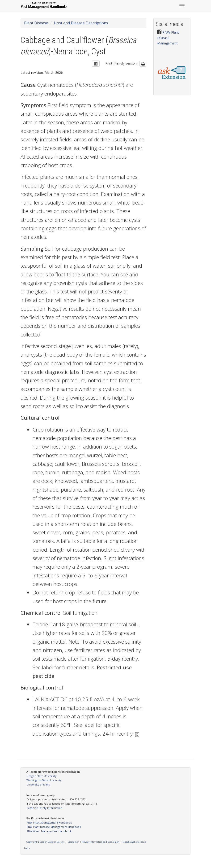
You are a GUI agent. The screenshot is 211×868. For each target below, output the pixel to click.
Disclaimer (73, 842)
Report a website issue (134, 842)
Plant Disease (36, 23)
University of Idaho (38, 784)
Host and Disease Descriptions (81, 23)
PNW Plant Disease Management (168, 38)
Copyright (32, 842)
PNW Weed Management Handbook (49, 831)
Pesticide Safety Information (44, 808)
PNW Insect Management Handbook (49, 822)
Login (27, 848)
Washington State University (44, 780)
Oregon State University (42, 776)
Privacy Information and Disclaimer (100, 842)
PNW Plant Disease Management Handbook (54, 827)
